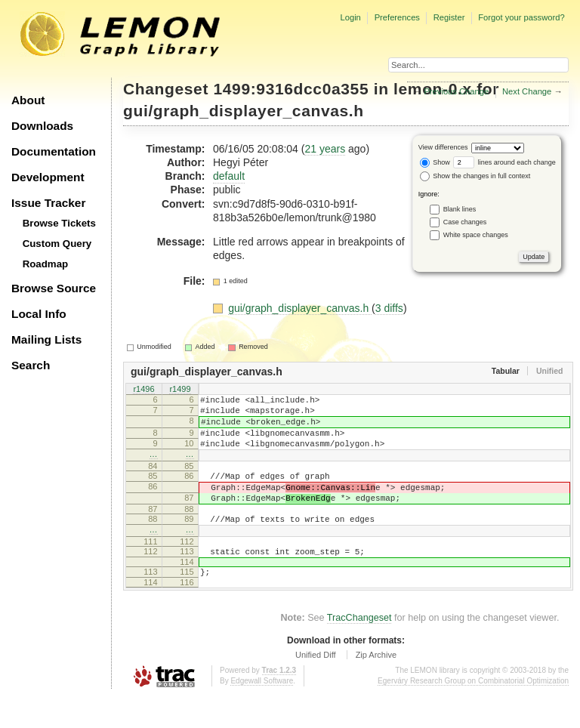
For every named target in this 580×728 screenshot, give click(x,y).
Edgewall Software (262, 713)
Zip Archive (376, 686)
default (229, 176)
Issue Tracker (48, 203)
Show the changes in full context (475, 176)
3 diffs (389, 308)
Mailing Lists (46, 339)
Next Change (527, 91)
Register (449, 17)
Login (350, 17)
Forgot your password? (521, 17)
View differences (443, 147)
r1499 (180, 390)
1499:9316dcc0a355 (292, 89)
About (28, 100)
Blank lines (460, 208)
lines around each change (504, 162)
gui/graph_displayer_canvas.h (244, 111)
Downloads (42, 126)
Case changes (465, 221)
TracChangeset (359, 649)
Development (48, 177)
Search (31, 365)
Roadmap (46, 264)
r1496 (143, 390)
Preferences (397, 17)
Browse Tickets (59, 223)
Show (435, 162)
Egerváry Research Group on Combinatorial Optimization (473, 713)
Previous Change (456, 91)
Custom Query (57, 244)
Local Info (39, 314)
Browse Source (54, 288)
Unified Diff (316, 686)
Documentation (54, 151)
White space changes (476, 234)
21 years (325, 149)
